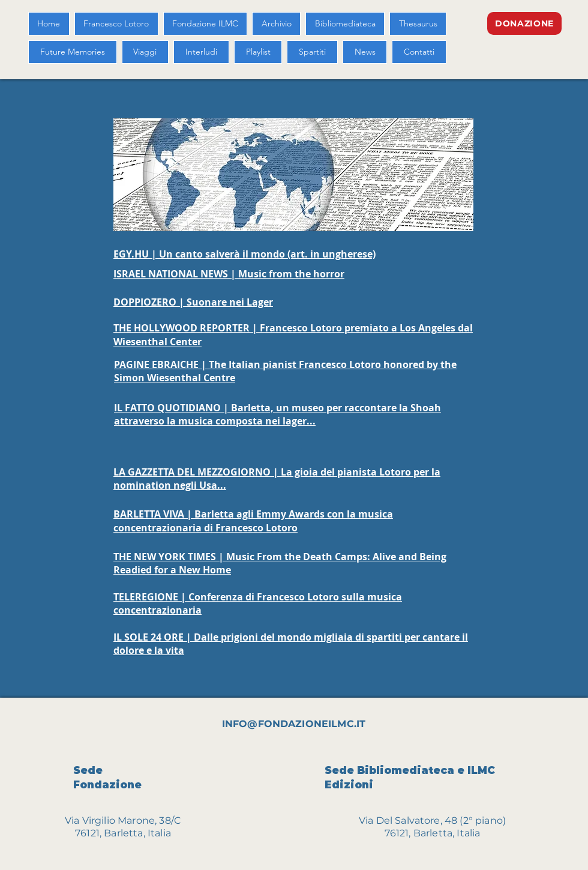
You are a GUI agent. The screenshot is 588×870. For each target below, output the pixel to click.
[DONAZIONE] (524, 23)
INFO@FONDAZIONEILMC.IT (294, 724)
